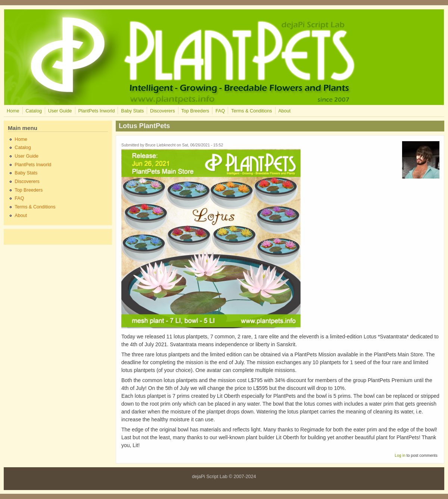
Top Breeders (195, 111)
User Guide (60, 111)
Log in (400, 455)
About (284, 111)
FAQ (220, 111)
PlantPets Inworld (96, 111)
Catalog (33, 111)
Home (13, 111)
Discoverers (162, 111)
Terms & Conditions (251, 111)
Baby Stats (132, 111)
